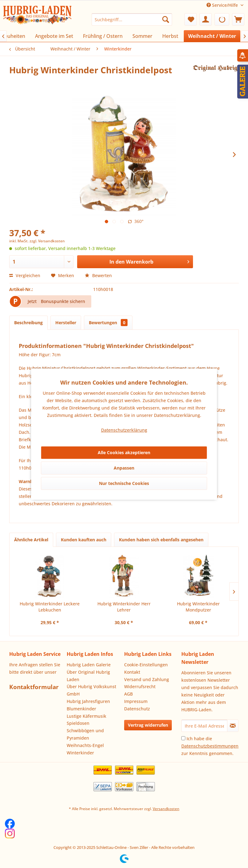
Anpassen (124, 468)
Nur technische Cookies (124, 483)
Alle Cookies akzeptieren (124, 452)
